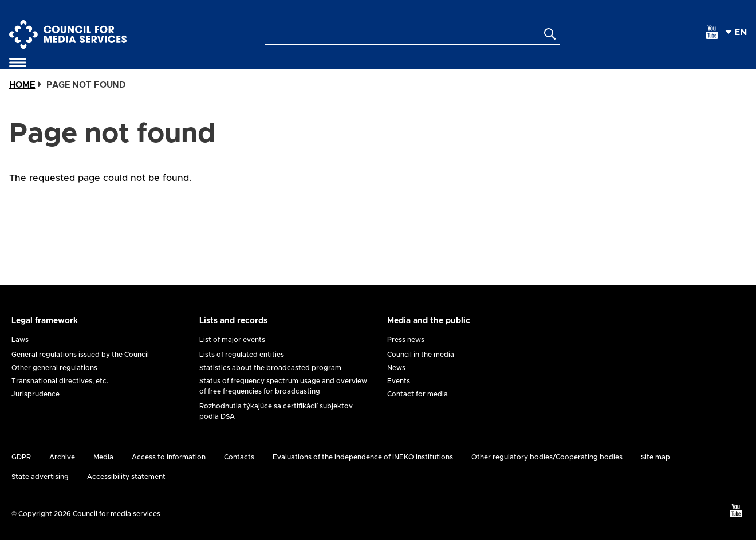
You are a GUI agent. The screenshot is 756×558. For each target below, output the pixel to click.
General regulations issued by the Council (80, 373)
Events (399, 399)
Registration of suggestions (461, 72)
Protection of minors (359, 72)
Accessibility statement (126, 495)
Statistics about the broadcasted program (270, 386)
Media (103, 476)
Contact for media (418, 412)
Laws (20, 358)
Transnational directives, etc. (60, 399)
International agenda (583, 72)
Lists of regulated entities (242, 373)
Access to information (169, 476)
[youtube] (712, 32)
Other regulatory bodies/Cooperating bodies (547, 476)
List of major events (232, 358)
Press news (406, 358)
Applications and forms (258, 72)
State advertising (40, 495)
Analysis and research (682, 72)
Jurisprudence (36, 412)
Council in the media (421, 373)
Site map (655, 476)
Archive (62, 476)
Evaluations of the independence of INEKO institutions (363, 476)
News (396, 386)
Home (22, 103)
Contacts (239, 476)
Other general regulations (54, 386)
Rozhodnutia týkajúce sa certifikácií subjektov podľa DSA (276, 430)
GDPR (21, 476)
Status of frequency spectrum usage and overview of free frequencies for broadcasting (283, 404)
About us (34, 72)
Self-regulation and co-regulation (121, 72)
